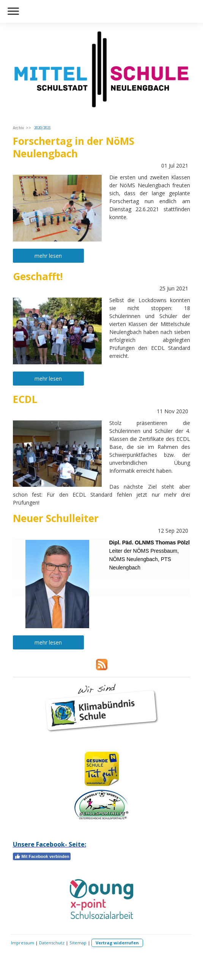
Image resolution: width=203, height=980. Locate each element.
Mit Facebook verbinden (42, 856)
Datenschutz (52, 943)
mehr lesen (48, 256)
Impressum (23, 943)
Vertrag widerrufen (117, 943)
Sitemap (78, 943)
